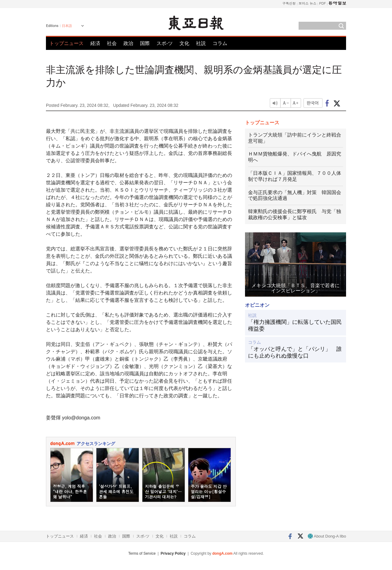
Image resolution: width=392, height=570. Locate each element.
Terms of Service (142, 553)
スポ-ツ (165, 43)
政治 (128, 43)
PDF (322, 3)
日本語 (67, 26)
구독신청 (289, 3)
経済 (95, 43)
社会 (112, 43)
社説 (201, 43)
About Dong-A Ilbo (327, 536)
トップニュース (66, 43)
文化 (184, 43)
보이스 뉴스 (308, 3)
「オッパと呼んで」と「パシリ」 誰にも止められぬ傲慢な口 (295, 352)
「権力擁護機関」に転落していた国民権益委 (295, 325)
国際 (145, 43)
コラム (220, 43)
